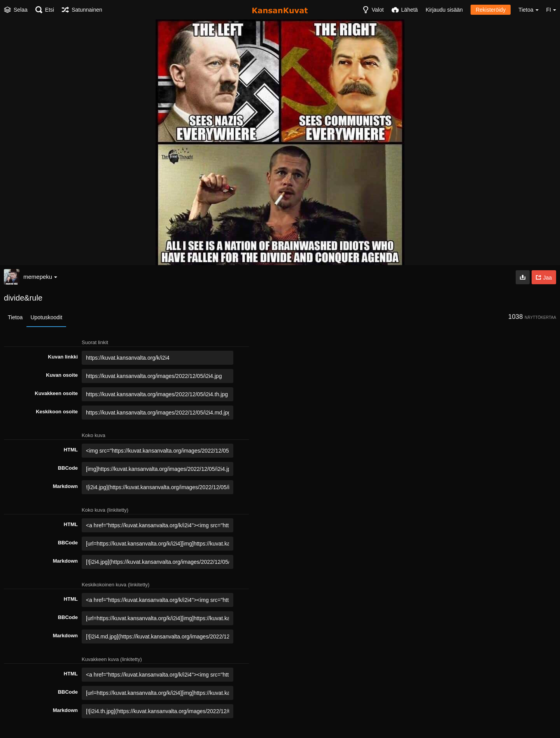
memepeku (40, 277)
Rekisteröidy (491, 10)
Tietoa (15, 317)
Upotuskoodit (46, 317)
